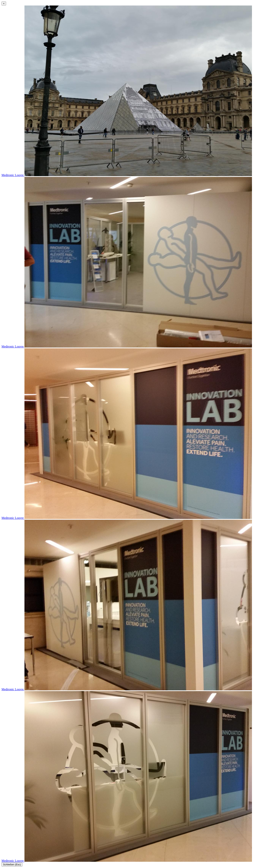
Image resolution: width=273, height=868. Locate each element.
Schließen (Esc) (12, 864)
